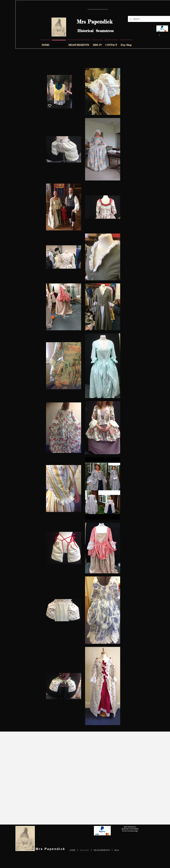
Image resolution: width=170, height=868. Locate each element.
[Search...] (149, 19)
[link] (159, 35)
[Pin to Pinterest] (164, 11)
